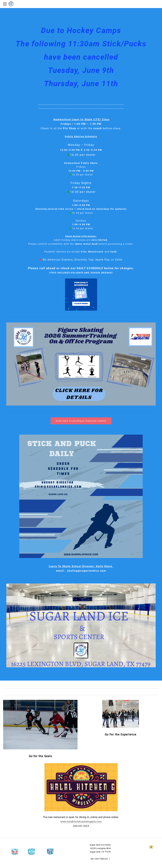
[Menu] (6, 4)
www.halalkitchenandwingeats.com (81, 822)
